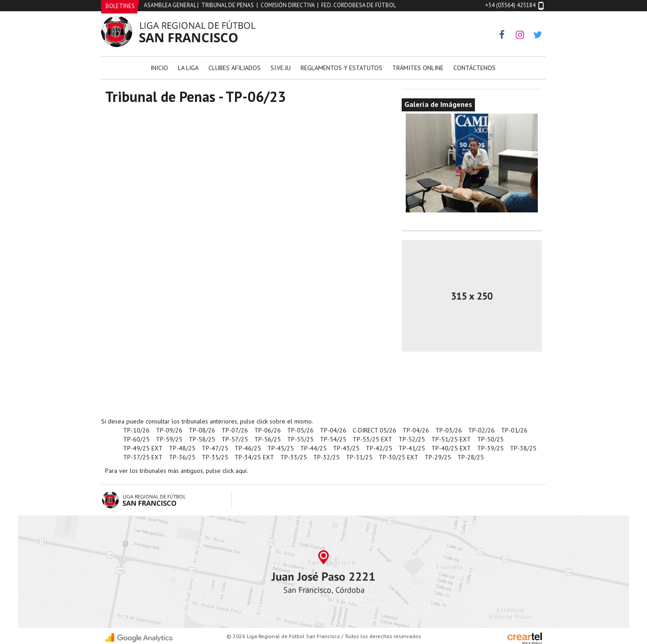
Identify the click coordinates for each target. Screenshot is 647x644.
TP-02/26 (481, 430)
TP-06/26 (268, 430)
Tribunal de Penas (228, 5)
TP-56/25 (268, 439)
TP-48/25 (182, 448)
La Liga (188, 68)
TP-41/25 (412, 448)
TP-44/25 (313, 448)
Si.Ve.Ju (281, 68)
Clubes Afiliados (235, 68)
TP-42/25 (379, 448)
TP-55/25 (300, 439)
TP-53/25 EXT (372, 439)
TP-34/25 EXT (254, 457)
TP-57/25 (235, 439)
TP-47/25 (215, 448)
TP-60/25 (136, 439)
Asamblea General (170, 5)
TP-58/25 (202, 439)
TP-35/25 (215, 457)
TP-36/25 (182, 457)
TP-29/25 (438, 457)
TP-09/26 (169, 430)
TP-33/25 (294, 457)
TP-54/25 (333, 439)
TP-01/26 (514, 430)
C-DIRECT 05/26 (374, 430)
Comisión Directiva (288, 5)
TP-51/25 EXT (451, 439)
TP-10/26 (136, 430)
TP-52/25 (412, 439)
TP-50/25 (490, 439)
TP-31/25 (359, 457)
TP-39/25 (490, 448)
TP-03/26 (449, 430)
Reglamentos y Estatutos (341, 68)
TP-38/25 (523, 448)
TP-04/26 (333, 430)
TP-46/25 (248, 448)
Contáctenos (474, 68)
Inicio (159, 68)
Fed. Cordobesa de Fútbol (359, 5)
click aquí (235, 471)
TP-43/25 (346, 448)
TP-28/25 (471, 457)
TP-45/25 (281, 448)
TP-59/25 (169, 439)
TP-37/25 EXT (143, 457)
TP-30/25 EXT (399, 457)
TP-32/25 (326, 457)
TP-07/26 (235, 430)
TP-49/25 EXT (143, 448)
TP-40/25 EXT (451, 448)
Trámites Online (418, 68)
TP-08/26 (202, 430)
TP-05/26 (300, 430)
